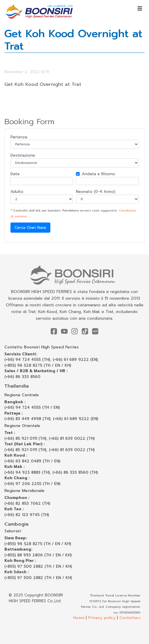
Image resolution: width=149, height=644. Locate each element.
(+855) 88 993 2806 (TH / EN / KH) (38, 555)
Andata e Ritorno (99, 174)
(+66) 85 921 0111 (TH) (25, 438)
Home (79, 618)
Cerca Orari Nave (30, 228)
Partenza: (19, 137)
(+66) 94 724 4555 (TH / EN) (32, 407)
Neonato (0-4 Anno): (96, 192)
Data (15, 174)
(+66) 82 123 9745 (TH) (27, 515)
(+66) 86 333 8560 (22, 377)
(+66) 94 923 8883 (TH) (27, 472)
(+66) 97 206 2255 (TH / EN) (32, 484)
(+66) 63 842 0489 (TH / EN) (32, 461)
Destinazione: (23, 155)
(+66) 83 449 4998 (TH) (27, 419)
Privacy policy (102, 618)
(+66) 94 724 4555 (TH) (27, 360)
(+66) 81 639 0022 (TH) (72, 438)
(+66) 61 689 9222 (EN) (75, 360)
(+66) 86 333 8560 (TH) (75, 472)
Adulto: (17, 192)
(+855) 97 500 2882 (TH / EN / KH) (38, 566)
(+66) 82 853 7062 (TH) (27, 503)
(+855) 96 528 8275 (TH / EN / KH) (38, 365)
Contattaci (130, 618)
